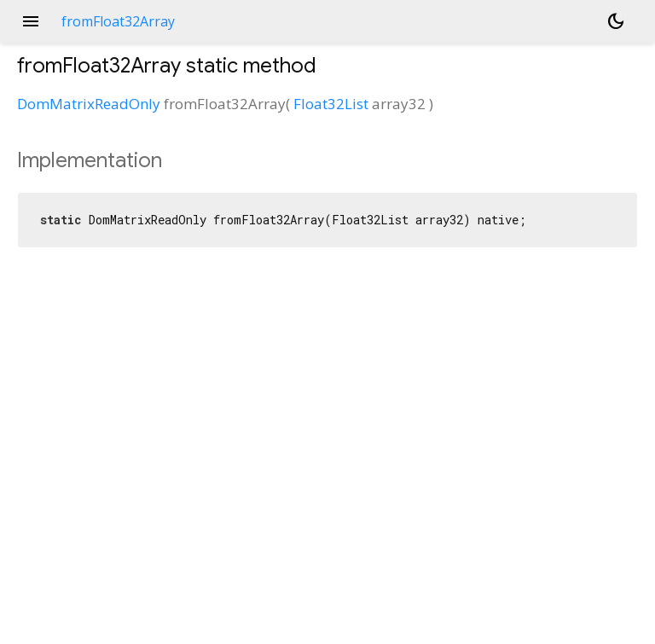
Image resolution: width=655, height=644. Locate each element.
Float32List (331, 104)
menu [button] (31, 21)
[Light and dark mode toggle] (616, 21)
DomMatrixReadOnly (89, 104)
